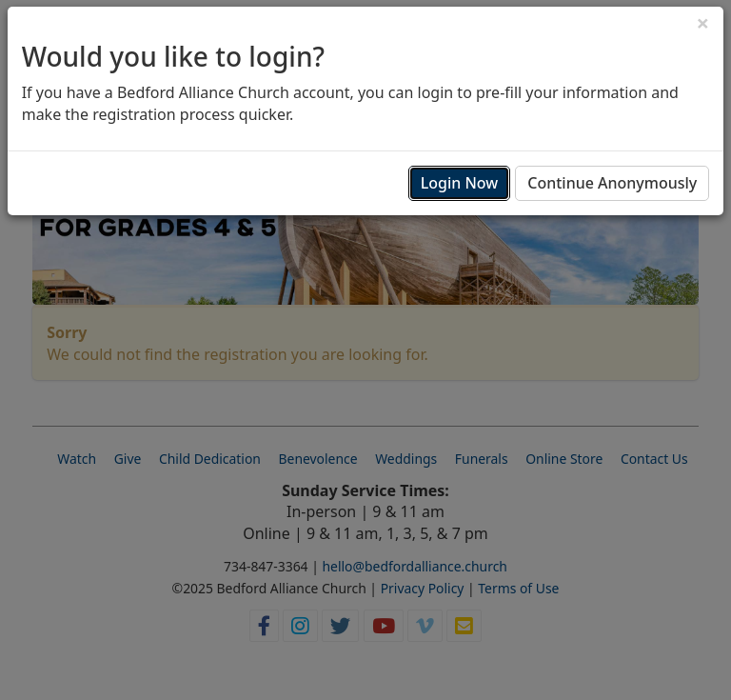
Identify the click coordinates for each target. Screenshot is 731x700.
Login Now (460, 183)
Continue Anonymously (612, 183)
